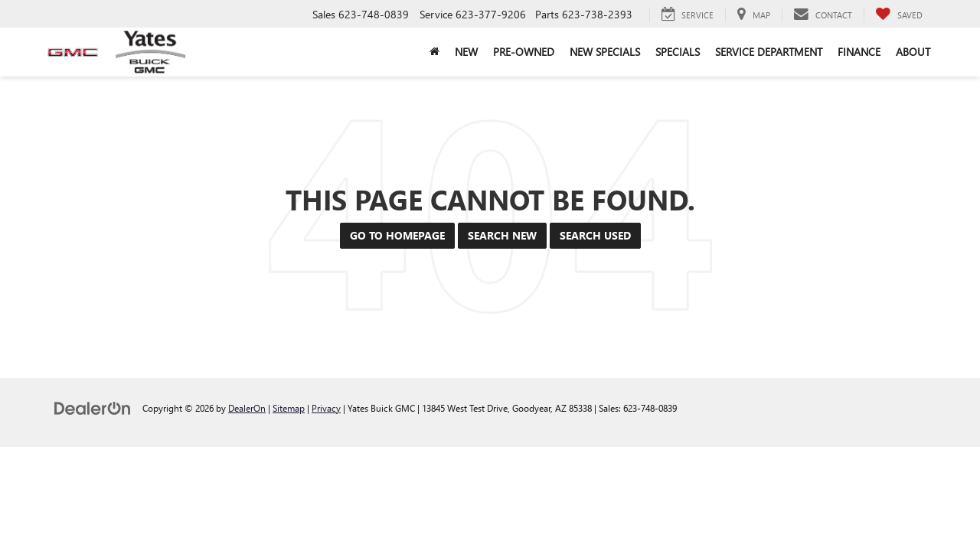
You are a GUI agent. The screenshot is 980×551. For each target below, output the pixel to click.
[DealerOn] (93, 408)
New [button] (466, 52)
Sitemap (289, 408)
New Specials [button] (605, 52)
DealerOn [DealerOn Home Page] (247, 408)
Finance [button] (859, 52)
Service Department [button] (769, 52)
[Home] (434, 52)
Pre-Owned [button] (524, 52)
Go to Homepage (397, 235)
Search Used (595, 235)
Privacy (326, 408)
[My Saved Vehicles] (899, 15)
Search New (502, 235)
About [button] (913, 52)
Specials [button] (678, 52)
